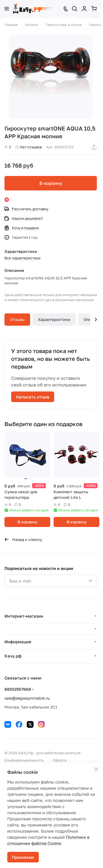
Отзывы (17, 319)
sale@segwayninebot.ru (27, 698)
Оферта (60, 760)
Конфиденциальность (24, 760)
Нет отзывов (29, 147)
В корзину (51, 183)
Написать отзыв (33, 397)
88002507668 (18, 689)
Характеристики (54, 319)
